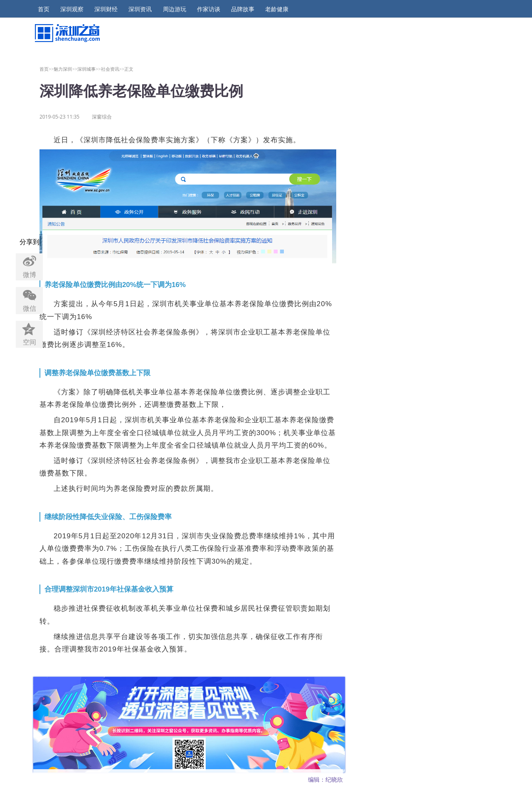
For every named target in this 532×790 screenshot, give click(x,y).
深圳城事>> (89, 69)
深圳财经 (106, 9)
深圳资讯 (140, 9)
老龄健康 (277, 9)
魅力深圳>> (65, 69)
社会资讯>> (113, 69)
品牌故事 (243, 9)
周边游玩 (175, 9)
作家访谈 (209, 9)
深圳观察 (72, 9)
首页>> (47, 69)
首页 (44, 9)
